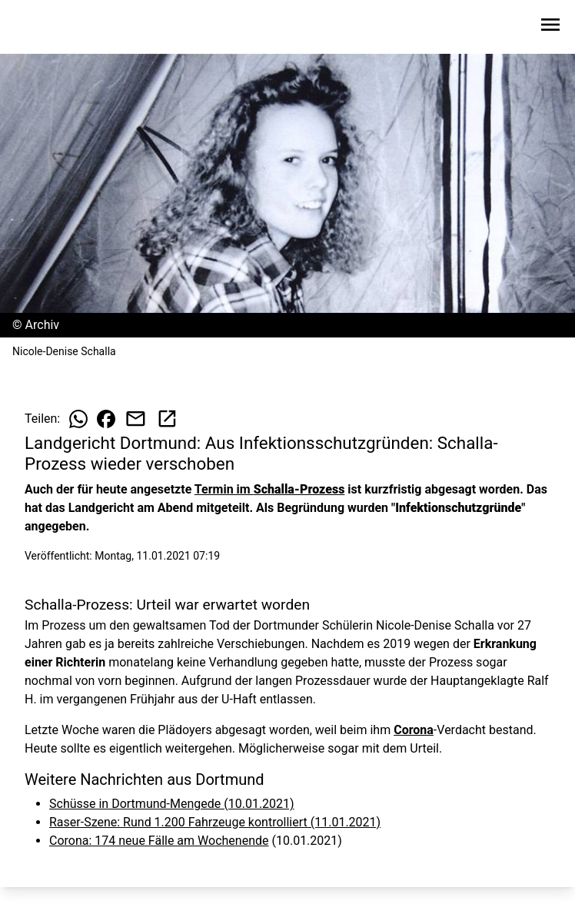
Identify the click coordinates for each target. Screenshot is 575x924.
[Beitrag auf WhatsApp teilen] (78, 419)
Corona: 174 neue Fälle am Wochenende (159, 841)
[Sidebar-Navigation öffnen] (550, 27)
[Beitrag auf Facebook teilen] (106, 419)
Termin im (269, 489)
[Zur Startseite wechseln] (49, 28)
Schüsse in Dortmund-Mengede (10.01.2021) (172, 804)
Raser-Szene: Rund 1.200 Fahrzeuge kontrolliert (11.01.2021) (215, 822)
